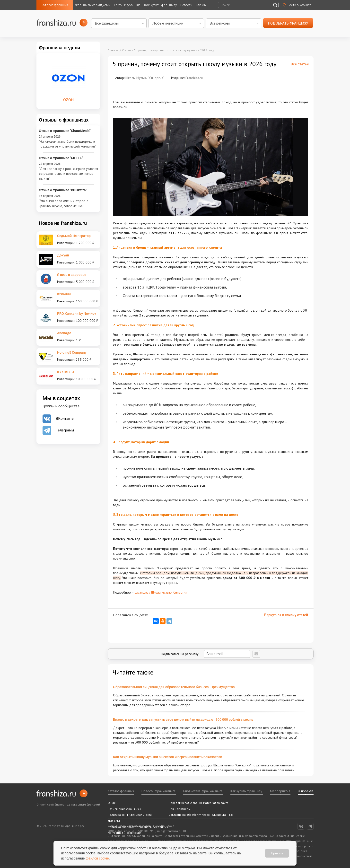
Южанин (64, 294)
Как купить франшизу (160, 5)
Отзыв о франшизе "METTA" (61, 158)
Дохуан (63, 255)
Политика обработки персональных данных (138, 827)
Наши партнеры (179, 809)
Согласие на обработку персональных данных (201, 815)
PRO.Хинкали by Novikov (77, 313)
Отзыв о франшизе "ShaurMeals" (65, 131)
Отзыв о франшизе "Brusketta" (63, 190)
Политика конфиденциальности (130, 815)
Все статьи (300, 64)
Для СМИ (114, 821)
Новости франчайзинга (158, 791)
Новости (186, 5)
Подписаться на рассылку (206, 654)
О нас (112, 803)
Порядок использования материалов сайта (199, 803)
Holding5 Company (72, 352)
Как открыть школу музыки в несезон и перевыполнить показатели (168, 757)
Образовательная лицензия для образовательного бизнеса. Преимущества (174, 687)
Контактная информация (124, 833)
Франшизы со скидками (93, 5)
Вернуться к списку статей (286, 615)
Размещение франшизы (124, 809)
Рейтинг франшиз (127, 5)
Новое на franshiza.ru (63, 223)
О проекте (306, 791)
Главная (113, 50)
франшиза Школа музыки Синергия (161, 592)
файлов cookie (97, 858)
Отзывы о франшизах (64, 120)
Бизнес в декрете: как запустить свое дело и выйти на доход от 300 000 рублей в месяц (183, 719)
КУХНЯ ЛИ (66, 372)
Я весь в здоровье (72, 275)
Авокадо (64, 333)
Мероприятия (280, 791)
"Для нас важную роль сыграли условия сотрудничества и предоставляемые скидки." (68, 174)
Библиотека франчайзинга (203, 791)
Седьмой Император (74, 236)
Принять (277, 853)
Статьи (126, 50)
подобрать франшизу (288, 23)
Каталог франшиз (54, 5)
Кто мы (201, 5)
